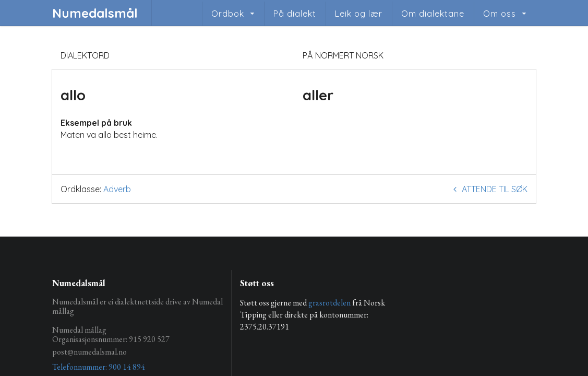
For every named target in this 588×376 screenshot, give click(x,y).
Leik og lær (359, 14)
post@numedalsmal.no (89, 352)
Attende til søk (489, 189)
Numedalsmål (95, 13)
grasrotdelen (329, 303)
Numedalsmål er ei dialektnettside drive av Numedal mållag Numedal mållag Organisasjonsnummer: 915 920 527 (137, 321)
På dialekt (295, 14)
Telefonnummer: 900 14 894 (99, 367)
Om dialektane (433, 14)
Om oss (500, 14)
